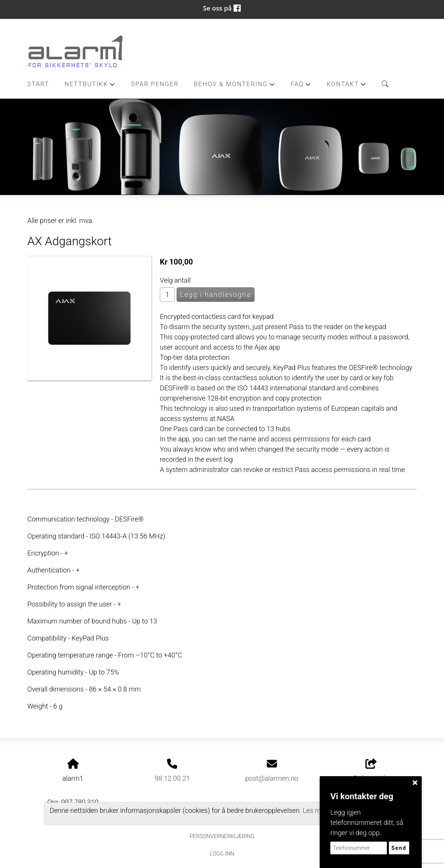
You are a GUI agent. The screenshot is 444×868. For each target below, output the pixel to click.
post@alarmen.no (272, 778)
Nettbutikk (90, 86)
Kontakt (347, 86)
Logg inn (222, 854)
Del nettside (371, 771)
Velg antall (175, 280)
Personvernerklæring (222, 836)
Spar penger (155, 84)
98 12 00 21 (172, 778)
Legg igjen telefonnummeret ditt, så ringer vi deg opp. (367, 822)
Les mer (315, 810)
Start (38, 84)
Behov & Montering (235, 86)
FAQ (301, 86)
